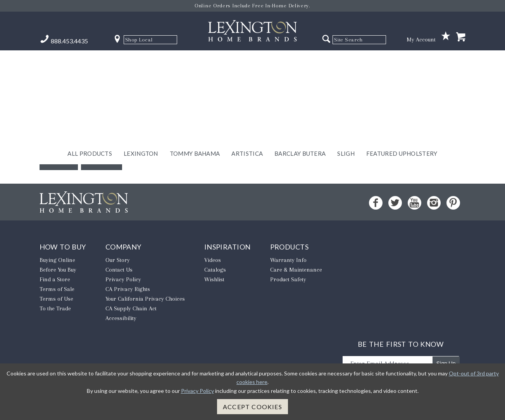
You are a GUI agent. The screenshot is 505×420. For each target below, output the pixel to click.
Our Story (118, 260)
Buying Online (57, 260)
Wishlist (214, 279)
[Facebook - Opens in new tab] (376, 203)
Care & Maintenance (296, 270)
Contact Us (119, 270)
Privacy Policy (123, 279)
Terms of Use (56, 299)
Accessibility (121, 318)
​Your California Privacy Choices (145, 299)
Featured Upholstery (402, 61)
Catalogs (215, 270)
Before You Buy (58, 270)
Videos (213, 260)
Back (59, 159)
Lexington (141, 61)
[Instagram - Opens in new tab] (434, 203)
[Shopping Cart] (461, 37)
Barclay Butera (300, 61)
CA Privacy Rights (128, 289)
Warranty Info (288, 260)
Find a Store (55, 279)
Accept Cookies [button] (252, 407)
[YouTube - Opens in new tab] (415, 203)
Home (102, 159)
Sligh (346, 61)
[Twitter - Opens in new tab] (395, 203)
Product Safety (288, 279)
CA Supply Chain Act (131, 308)
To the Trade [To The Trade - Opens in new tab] (55, 308)
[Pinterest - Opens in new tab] (453, 203)
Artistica (247, 61)
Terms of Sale (57, 289)
